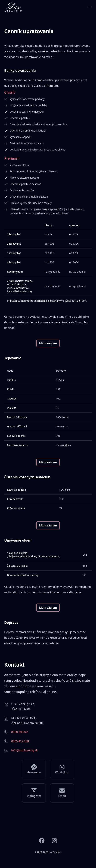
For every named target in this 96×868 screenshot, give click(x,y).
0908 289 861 (20, 732)
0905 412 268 (20, 741)
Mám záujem (48, 343)
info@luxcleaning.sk (24, 750)
